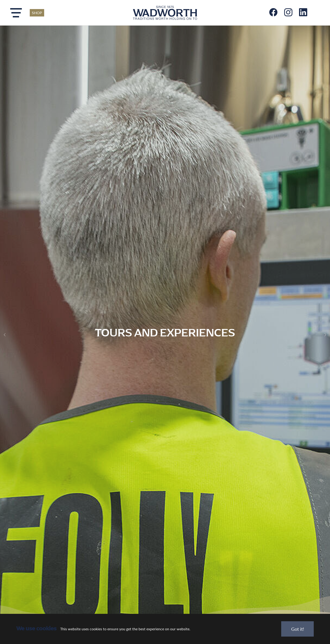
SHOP (37, 13)
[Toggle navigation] (16, 13)
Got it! (298, 629)
